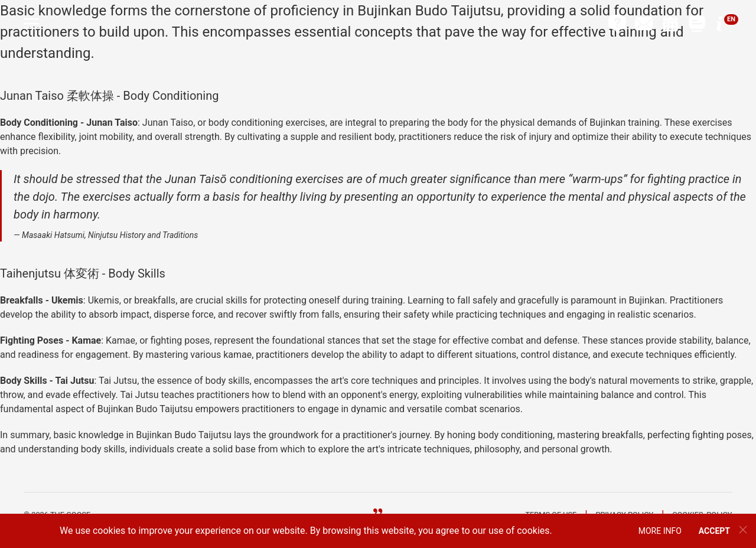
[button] (31, 24)
